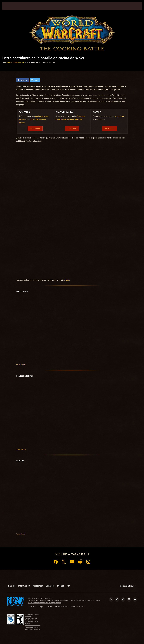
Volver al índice (21, 365)
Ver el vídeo (35, 129)
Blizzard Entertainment (15, 63)
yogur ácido (120, 116)
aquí (67, 280)
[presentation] (9, 6)
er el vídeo (72, 129)
